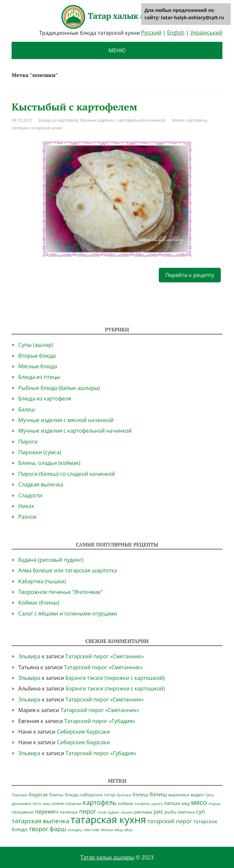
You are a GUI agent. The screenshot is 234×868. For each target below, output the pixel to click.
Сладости (30, 495)
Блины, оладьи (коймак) (49, 463)
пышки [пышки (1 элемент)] (127, 812)
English (176, 33)
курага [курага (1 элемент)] (157, 804)
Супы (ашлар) (36, 345)
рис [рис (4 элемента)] (159, 811)
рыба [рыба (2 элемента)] (170, 812)
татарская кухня (47, 128)
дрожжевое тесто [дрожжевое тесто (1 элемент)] (27, 804)
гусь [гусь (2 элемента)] (210, 795)
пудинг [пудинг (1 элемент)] (113, 812)
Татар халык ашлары (117, 17)
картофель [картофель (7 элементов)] (100, 802)
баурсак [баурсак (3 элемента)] (38, 794)
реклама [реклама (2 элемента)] (143, 812)
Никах (26, 506)
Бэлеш (27, 409)
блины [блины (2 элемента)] (57, 795)
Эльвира (29, 656)
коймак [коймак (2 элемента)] (126, 803)
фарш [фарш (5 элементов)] (58, 829)
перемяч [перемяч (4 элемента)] (46, 811)
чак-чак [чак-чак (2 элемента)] (91, 830)
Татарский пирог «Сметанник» (105, 656)
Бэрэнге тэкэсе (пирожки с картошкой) (115, 678)
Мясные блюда (38, 366)
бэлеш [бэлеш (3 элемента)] (140, 794)
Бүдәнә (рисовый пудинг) (51, 560)
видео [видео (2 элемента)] (197, 795)
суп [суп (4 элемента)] (201, 811)
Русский (151, 33)
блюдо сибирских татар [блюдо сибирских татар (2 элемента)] (90, 795)
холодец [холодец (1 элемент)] (74, 830)
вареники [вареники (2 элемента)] (179, 795)
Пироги (28, 442)
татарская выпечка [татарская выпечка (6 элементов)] (40, 821)
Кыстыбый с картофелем (74, 107)
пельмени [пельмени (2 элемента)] (22, 812)
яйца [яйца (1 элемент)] (118, 830)
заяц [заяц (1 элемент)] (47, 804)
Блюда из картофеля (59, 120)
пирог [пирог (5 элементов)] (88, 811)
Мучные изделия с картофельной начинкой (123, 120)
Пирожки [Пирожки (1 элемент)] (20, 795)
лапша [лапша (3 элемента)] (172, 803)
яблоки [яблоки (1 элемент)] (107, 830)
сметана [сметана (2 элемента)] (186, 812)
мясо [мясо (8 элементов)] (199, 802)
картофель (197, 120)
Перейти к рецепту (190, 275)
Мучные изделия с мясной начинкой (66, 420)
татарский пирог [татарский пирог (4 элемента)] (170, 821)
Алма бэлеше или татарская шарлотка (68, 570)
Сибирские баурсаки (84, 732)
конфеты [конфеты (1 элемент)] (142, 804)
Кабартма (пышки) (42, 581)
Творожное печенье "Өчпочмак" (60, 592)
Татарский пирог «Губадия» (100, 721)
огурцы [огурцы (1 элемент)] (214, 804)
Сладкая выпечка (41, 484)
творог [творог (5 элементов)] (38, 829)
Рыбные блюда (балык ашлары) (59, 388)
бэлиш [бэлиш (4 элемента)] (158, 794)
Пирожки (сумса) (40, 452)
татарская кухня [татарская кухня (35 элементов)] (108, 820)
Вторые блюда (37, 356)
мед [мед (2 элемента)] (185, 803)
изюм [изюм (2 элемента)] (58, 803)
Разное (27, 517)
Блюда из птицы (39, 377)
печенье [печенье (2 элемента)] (68, 812)
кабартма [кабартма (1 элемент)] (73, 804)
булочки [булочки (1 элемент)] (124, 795)
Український (206, 33)
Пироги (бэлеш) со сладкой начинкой (67, 474)
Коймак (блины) (39, 603)
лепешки (20, 128)
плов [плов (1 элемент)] (102, 812)
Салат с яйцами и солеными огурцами (68, 614)
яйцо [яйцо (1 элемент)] (129, 830)
